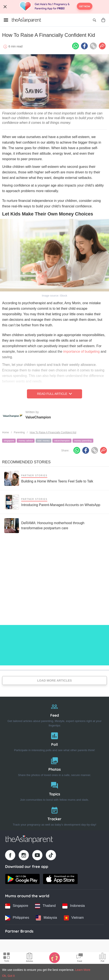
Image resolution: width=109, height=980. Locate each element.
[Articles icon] (30, 958)
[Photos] (54, 766)
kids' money (43, 441)
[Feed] (54, 714)
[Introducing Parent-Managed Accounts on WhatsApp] (52, 502)
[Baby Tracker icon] (54, 957)
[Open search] (94, 20)
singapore (9, 441)
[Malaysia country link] (46, 918)
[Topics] (54, 791)
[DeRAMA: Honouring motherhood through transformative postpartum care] (54, 526)
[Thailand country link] (45, 906)
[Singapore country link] (17, 906)
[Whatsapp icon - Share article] (75, 46)
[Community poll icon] (102, 958)
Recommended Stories (26, 462)
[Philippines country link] (17, 918)
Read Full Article (54, 394)
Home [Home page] (6, 432)
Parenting (19, 432)
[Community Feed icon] (80, 958)
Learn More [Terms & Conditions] (83, 970)
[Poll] (54, 741)
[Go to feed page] (27, 20)
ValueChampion (38, 417)
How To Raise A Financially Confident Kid (53, 432)
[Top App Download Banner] (54, 7)
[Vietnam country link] (74, 918)
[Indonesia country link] (73, 906)
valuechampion (62, 441)
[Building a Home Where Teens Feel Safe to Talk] (49, 478)
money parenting (83, 441)
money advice (26, 441)
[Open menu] (6, 20)
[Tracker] (54, 815)
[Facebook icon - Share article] (84, 46)
